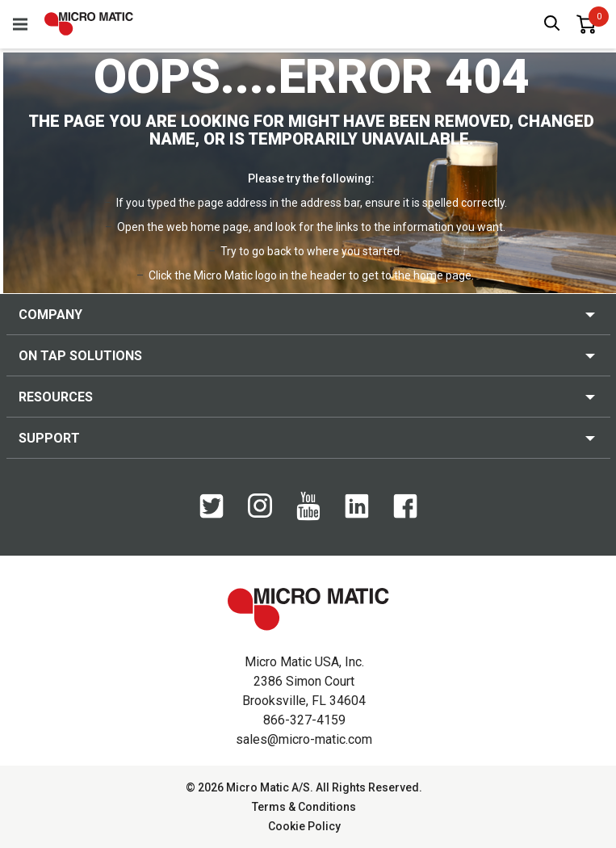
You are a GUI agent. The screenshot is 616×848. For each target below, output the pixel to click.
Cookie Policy (304, 826)
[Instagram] (260, 514)
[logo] (89, 24)
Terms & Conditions (304, 807)
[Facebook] (405, 514)
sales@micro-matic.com (304, 739)
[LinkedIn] (357, 514)
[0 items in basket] (586, 24)
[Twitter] (212, 514)
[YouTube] (308, 517)
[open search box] (552, 25)
